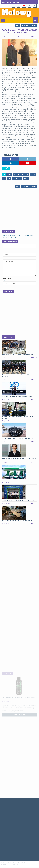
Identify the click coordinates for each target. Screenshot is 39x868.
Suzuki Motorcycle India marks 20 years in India (17, 396)
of (4, 178)
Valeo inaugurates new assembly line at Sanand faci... (19, 500)
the (9, 178)
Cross (33, 174)
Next (18, 25)
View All (33, 25)
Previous (25, 25)
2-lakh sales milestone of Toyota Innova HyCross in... (19, 438)
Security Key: (8, 278)
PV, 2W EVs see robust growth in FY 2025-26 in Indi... (18, 520)
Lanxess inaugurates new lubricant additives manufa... (17, 375)
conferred (25, 174)
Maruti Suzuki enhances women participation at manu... (18, 417)
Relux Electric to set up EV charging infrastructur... (18, 480)
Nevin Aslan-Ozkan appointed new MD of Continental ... (19, 459)
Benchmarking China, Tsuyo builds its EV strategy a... (19, 355)
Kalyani (16, 174)
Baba (9, 174)
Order (15, 178)
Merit (26, 178)
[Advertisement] (19, 210)
